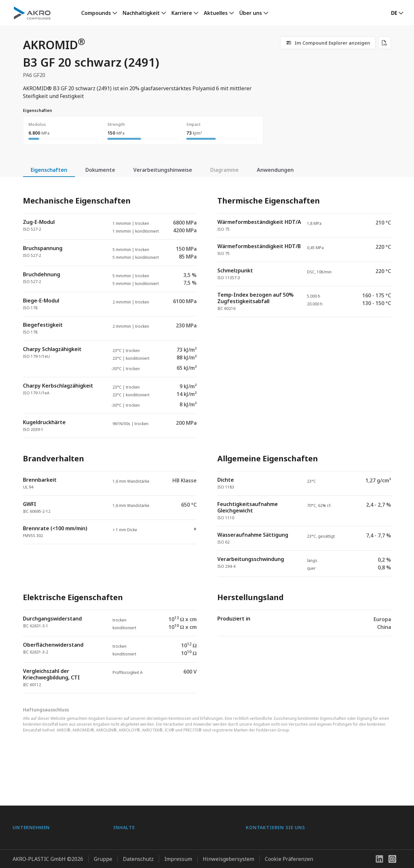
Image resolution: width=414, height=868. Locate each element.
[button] (397, 13)
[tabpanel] (207, 439)
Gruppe (103, 856)
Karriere (182, 13)
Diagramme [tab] (224, 170)
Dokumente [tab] (100, 170)
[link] (99, 13)
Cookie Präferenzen (289, 856)
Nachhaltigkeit (141, 13)
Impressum (178, 856)
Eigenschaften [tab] (49, 170)
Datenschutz (138, 856)
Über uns (251, 13)
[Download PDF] (385, 43)
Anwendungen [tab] (275, 170)
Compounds (96, 13)
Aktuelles (216, 13)
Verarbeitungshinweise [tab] (163, 170)
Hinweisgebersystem (229, 856)
